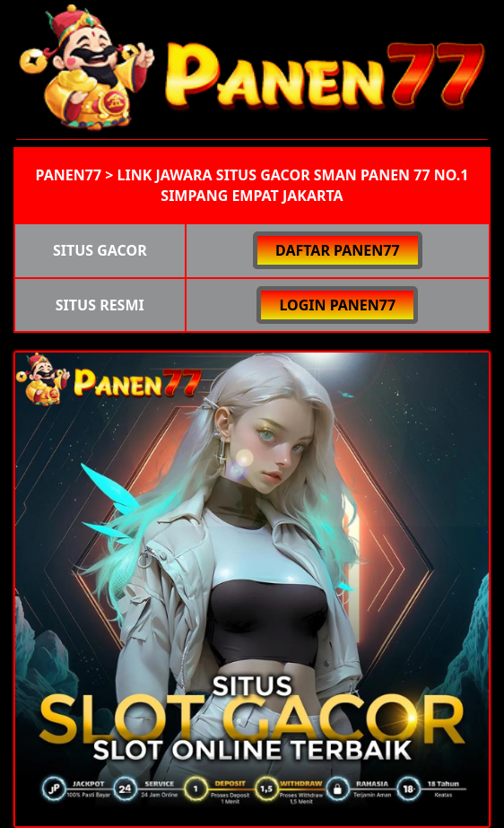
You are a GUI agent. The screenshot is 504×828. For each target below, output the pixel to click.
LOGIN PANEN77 (337, 305)
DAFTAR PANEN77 (338, 250)
